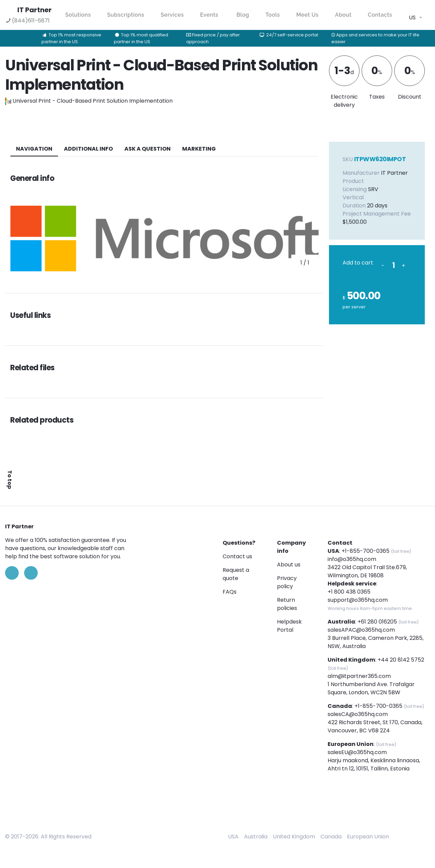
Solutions (78, 15)
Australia (256, 837)
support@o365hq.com (358, 600)
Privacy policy (287, 582)
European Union (368, 837)
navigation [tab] (34, 149)
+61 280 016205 (377, 622)
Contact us (237, 556)
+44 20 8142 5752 (401, 660)
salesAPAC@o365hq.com (361, 630)
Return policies (287, 604)
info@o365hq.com (352, 559)
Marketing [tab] (199, 149)
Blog (243, 15)
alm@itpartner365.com (359, 676)
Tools (273, 15)
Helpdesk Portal (289, 626)
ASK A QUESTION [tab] (147, 149)
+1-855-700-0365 (366, 551)
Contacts (380, 15)
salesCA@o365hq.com (358, 714)
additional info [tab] (88, 149)
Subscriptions (126, 15)
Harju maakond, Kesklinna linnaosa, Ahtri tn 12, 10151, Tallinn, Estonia (374, 764)
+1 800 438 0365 (349, 592)
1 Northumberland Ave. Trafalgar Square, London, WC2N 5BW (371, 688)
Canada (331, 837)
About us (289, 565)
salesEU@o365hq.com (357, 752)
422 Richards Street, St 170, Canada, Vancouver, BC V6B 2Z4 (375, 726)
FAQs (230, 592)
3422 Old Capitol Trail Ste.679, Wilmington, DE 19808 (367, 571)
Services (172, 15)
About (343, 15)
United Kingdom (294, 837)
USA (233, 837)
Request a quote (236, 574)
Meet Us (308, 15)
